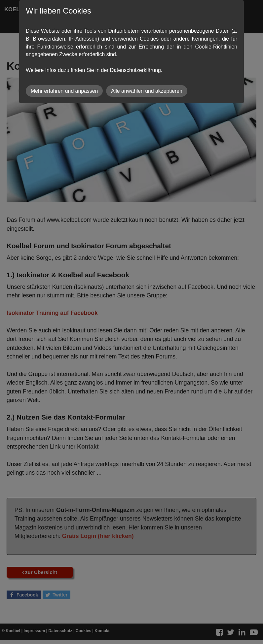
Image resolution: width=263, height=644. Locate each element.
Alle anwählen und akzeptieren (147, 91)
